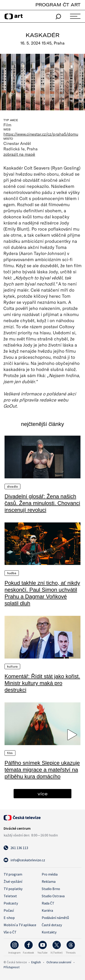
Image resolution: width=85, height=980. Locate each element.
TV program (13, 874)
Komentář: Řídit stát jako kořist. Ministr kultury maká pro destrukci (42, 683)
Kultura (12, 666)
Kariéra (47, 910)
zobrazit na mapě (19, 154)
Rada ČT (48, 903)
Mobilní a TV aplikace (20, 925)
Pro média (50, 874)
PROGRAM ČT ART (58, 5)
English (36, 962)
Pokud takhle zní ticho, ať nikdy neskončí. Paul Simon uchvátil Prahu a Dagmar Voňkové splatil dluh (42, 593)
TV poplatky (13, 889)
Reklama (49, 881)
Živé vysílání (13, 881)
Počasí (9, 910)
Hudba (12, 573)
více (43, 794)
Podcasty (11, 903)
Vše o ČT (10, 932)
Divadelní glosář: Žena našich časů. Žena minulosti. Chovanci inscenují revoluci (42, 503)
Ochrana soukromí (59, 962)
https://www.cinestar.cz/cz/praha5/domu (41, 134)
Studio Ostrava (53, 896)
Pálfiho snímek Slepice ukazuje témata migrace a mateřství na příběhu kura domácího (42, 770)
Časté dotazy (52, 925)
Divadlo (12, 486)
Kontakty (49, 932)
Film (10, 753)
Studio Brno (51, 889)
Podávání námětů (55, 918)
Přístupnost (12, 967)
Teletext (10, 896)
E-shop (9, 918)
